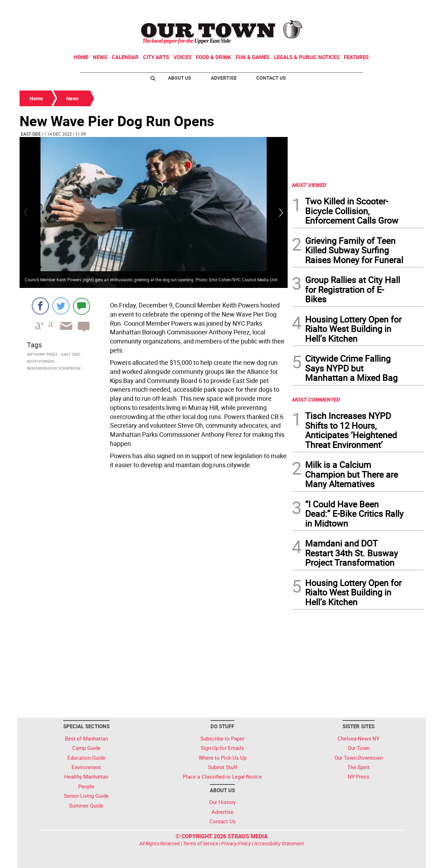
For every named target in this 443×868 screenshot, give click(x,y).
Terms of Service (201, 843)
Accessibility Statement (279, 843)
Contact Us (271, 78)
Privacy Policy (236, 843)
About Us (180, 78)
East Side (31, 134)
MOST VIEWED (309, 185)
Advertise (224, 78)
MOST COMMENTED (316, 399)
